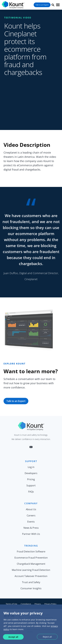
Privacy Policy (50, 604)
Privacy (38, 604)
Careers (31, 515)
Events (31, 522)
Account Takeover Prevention (31, 576)
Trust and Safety (31, 582)
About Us (31, 509)
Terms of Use (11, 604)
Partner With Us (31, 534)
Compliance (26, 604)
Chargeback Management (31, 564)
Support (31, 485)
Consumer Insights (31, 588)
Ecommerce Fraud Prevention (31, 558)
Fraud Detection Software (31, 551)
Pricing (31, 479)
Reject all (47, 637)
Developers (31, 473)
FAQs (31, 492)
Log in (31, 467)
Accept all (13, 637)
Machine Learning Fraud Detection (31, 570)
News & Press (31, 528)
